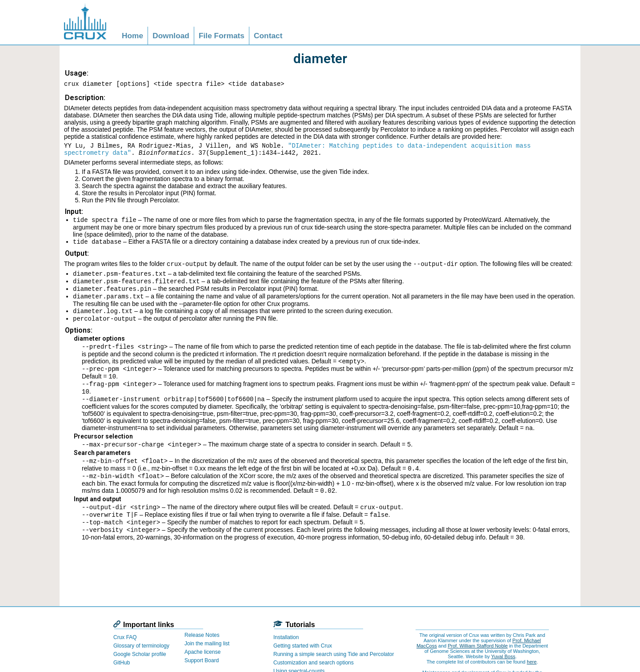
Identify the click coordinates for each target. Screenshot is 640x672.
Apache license (202, 652)
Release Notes (202, 635)
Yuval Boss (503, 656)
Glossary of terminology (141, 646)
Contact (268, 36)
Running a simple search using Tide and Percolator (334, 654)
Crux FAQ (125, 637)
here (532, 662)
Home (132, 36)
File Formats (222, 36)
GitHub (122, 663)
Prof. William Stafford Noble (478, 646)
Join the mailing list (207, 644)
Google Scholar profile (140, 654)
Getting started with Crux (303, 646)
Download (171, 36)
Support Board (202, 660)
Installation (286, 637)
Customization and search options (314, 663)
